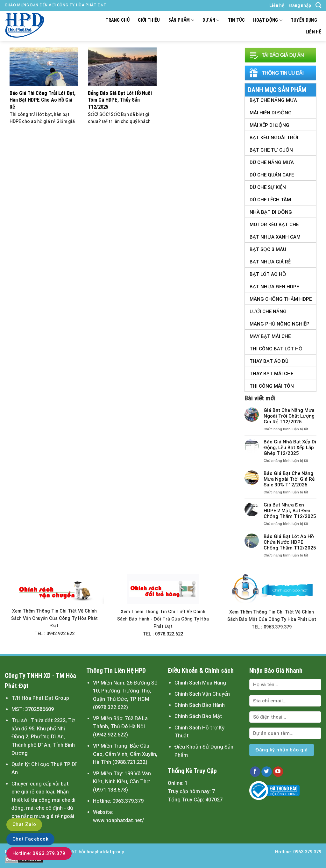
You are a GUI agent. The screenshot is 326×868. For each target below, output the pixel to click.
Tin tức (237, 20)
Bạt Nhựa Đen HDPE (274, 287)
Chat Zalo (24, 824)
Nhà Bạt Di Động (271, 212)
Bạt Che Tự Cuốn (271, 150)
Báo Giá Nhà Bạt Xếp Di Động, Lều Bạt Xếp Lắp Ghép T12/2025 (290, 448)
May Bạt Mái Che (270, 336)
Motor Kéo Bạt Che (274, 225)
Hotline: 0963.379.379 (39, 853)
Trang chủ (117, 20)
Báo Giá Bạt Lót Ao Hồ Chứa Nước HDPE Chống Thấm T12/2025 (290, 542)
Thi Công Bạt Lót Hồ (276, 349)
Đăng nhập (300, 5)
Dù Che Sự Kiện (268, 187)
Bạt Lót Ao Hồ (268, 274)
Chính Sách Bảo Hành (200, 705)
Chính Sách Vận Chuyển (202, 694)
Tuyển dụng (304, 20)
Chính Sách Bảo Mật (198, 716)
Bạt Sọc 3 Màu (268, 249)
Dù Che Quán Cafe (272, 175)
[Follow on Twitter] (267, 772)
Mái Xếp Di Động (269, 125)
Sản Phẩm (181, 20)
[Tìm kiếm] (318, 5)
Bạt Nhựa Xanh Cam (275, 237)
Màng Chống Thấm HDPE (281, 299)
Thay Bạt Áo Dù (269, 361)
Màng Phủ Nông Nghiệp (280, 324)
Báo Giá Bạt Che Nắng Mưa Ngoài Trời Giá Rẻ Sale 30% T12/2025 (289, 479)
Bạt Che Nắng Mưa (273, 100)
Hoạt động (268, 20)
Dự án (211, 20)
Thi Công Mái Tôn (272, 386)
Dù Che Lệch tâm (270, 200)
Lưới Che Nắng (268, 312)
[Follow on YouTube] (278, 772)
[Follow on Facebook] (255, 772)
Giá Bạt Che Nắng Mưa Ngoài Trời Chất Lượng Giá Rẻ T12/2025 (289, 416)
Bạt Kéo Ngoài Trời (274, 138)
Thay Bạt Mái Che (271, 374)
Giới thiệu (149, 20)
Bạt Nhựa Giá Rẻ (270, 262)
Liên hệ (277, 5)
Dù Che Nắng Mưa (272, 162)
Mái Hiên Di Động (271, 113)
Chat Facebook (30, 839)
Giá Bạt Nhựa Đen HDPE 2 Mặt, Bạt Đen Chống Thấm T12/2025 (290, 511)
